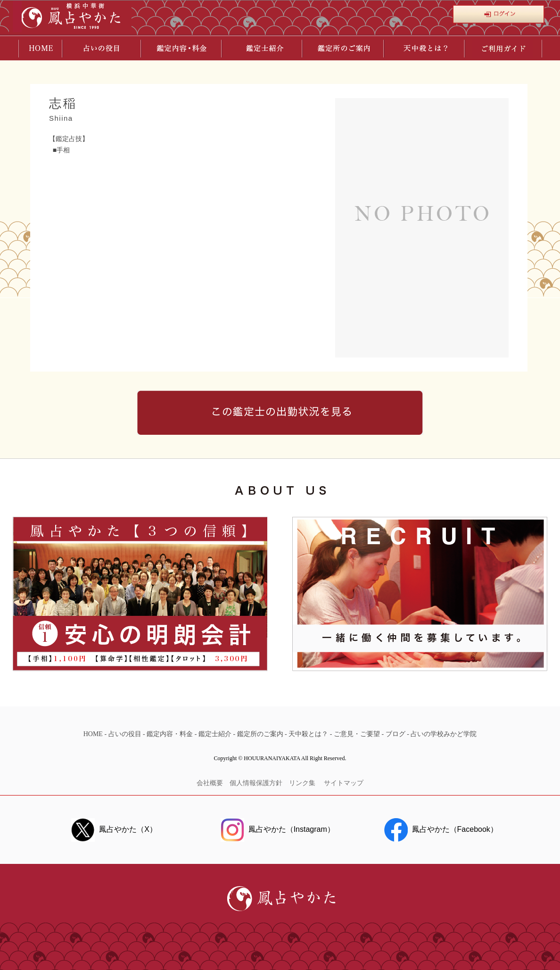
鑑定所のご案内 (260, 734)
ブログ (395, 734)
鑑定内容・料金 (170, 734)
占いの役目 (125, 734)
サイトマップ (344, 783)
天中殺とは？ (308, 734)
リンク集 (303, 783)
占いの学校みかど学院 (444, 734)
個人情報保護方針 (256, 783)
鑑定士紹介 (215, 734)
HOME (93, 734)
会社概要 (210, 783)
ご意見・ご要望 (357, 734)
